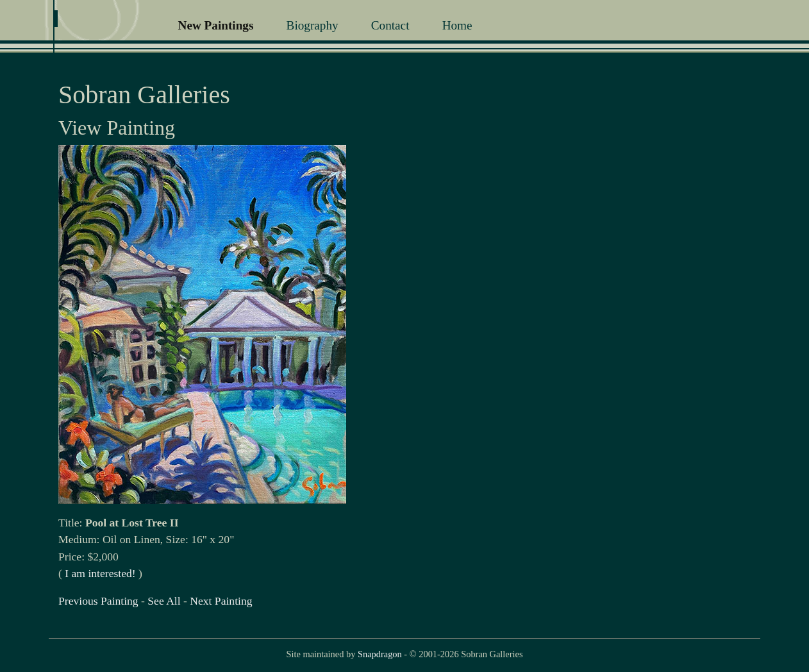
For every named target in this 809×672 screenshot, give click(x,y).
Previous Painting (98, 601)
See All (164, 601)
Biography (313, 25)
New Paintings (216, 25)
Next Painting (221, 601)
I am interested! (100, 573)
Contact (390, 25)
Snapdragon (380, 654)
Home (457, 25)
